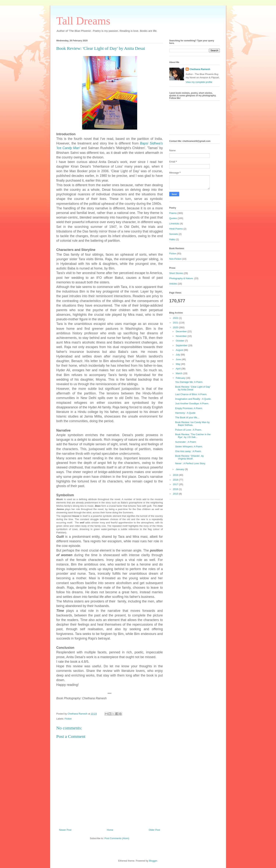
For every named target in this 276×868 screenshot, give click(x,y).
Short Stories (176, 273)
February (181, 378)
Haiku (172, 239)
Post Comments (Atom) (117, 838)
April (178, 369)
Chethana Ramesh (200, 69)
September (182, 345)
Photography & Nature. (181, 278)
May (178, 364)
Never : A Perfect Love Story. (190, 463)
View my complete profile (199, 82)
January (180, 469)
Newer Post (65, 830)
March (179, 373)
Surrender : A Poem (186, 442)
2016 (176, 489)
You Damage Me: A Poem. (189, 382)
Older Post (154, 830)
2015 (176, 494)
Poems (173, 213)
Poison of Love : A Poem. (188, 430)
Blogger (153, 861)
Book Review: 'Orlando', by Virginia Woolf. (189, 457)
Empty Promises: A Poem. (189, 408)
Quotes (173, 218)
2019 (176, 475)
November (182, 336)
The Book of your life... (187, 417)
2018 (176, 480)
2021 (176, 323)
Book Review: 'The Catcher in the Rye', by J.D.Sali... (193, 436)
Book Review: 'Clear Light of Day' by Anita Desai (193, 388)
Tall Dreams (83, 21)
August (180, 350)
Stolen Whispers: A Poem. (189, 446)
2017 (176, 484)
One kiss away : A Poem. (188, 451)
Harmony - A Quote (185, 413)
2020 (176, 327)
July (178, 355)
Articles (173, 284)
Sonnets (174, 234)
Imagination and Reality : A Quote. (193, 399)
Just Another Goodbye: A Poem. (192, 403)
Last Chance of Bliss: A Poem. (191, 394)
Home (110, 830)
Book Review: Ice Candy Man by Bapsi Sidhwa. (192, 424)
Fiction (68, 719)
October (180, 341)
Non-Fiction (175, 259)
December (182, 331)
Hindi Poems (176, 229)
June (179, 359)
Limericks (174, 224)
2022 (176, 318)
